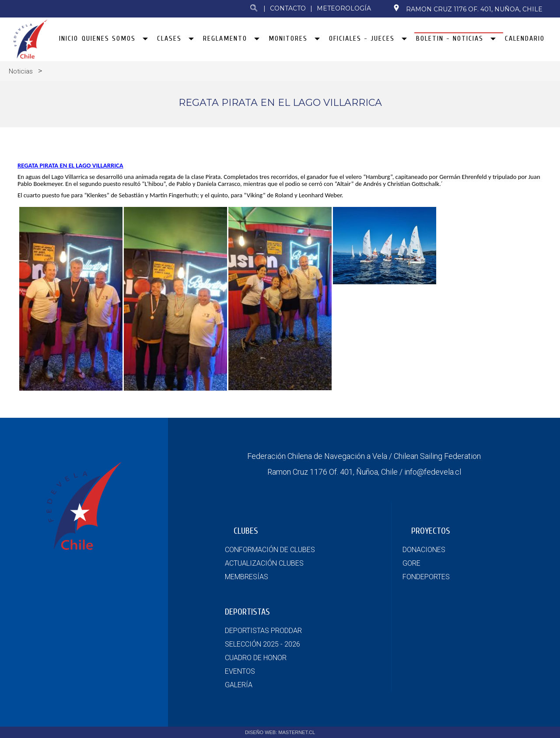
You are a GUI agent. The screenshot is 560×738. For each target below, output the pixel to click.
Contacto (288, 8)
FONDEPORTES (426, 577)
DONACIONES (424, 550)
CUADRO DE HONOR (256, 658)
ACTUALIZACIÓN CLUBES (264, 563)
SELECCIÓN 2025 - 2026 (262, 644)
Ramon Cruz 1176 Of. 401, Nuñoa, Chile (468, 9)
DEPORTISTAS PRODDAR (263, 631)
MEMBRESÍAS (247, 577)
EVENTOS (240, 671)
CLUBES (246, 531)
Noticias (21, 71)
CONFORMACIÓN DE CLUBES (270, 550)
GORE (411, 563)
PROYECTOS (431, 531)
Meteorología (344, 8)
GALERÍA (239, 685)
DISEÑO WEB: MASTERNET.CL (280, 732)
